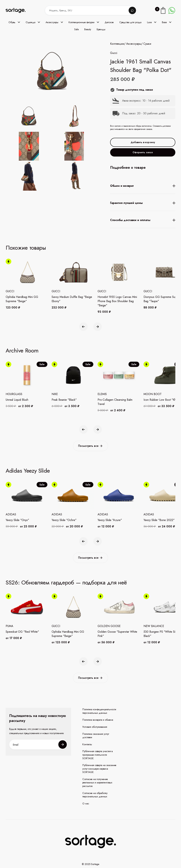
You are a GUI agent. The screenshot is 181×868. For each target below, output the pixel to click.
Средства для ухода (130, 22)
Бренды (101, 29)
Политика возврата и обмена (98, 720)
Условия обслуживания (95, 727)
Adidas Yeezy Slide (28, 471)
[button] (14, 22)
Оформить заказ (143, 152)
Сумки (147, 44)
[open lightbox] (58, 147)
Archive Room (22, 351)
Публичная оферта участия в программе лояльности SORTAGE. (97, 755)
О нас (86, 804)
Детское (109, 22)
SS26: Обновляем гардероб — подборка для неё (66, 582)
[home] (18, 11)
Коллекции (117, 44)
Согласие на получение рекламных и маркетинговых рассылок (97, 783)
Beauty (88, 29)
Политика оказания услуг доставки (96, 736)
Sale (76, 29)
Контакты (87, 744)
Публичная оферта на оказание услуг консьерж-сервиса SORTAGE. (99, 769)
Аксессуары (134, 44)
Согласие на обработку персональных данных (95, 795)
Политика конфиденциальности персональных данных (99, 711)
